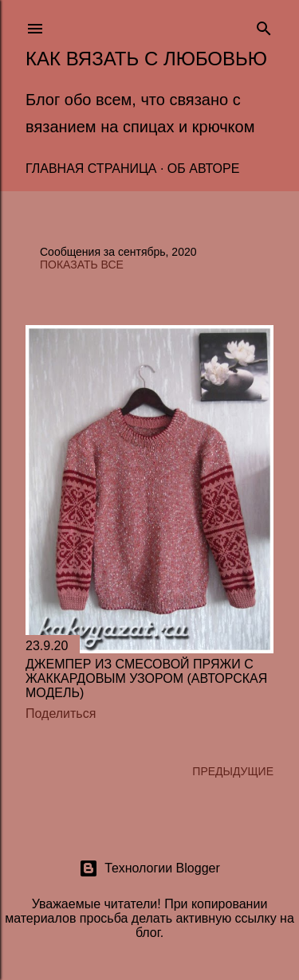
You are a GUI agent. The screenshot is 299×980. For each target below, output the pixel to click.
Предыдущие (233, 771)
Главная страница (91, 169)
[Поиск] (264, 25)
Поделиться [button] (61, 713)
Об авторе (204, 169)
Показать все (82, 265)
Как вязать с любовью (146, 59)
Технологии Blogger (149, 868)
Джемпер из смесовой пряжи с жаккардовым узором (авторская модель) (146, 678)
